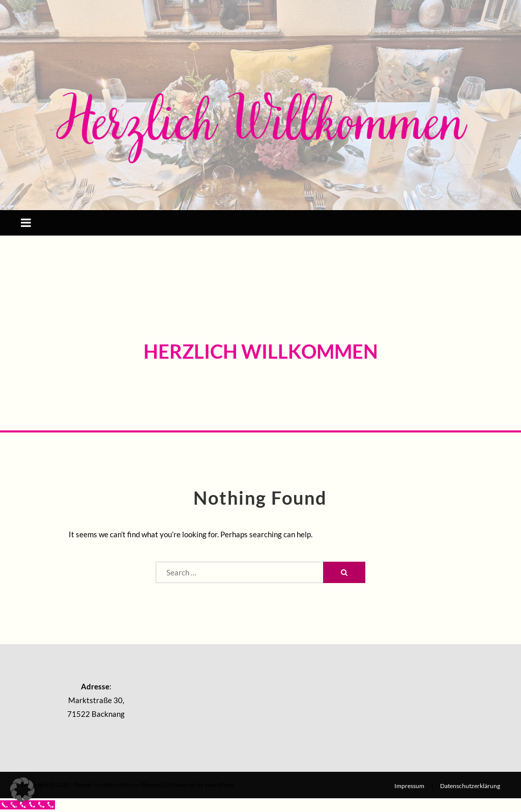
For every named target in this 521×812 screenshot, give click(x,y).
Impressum (409, 786)
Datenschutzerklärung (470, 786)
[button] (22, 790)
